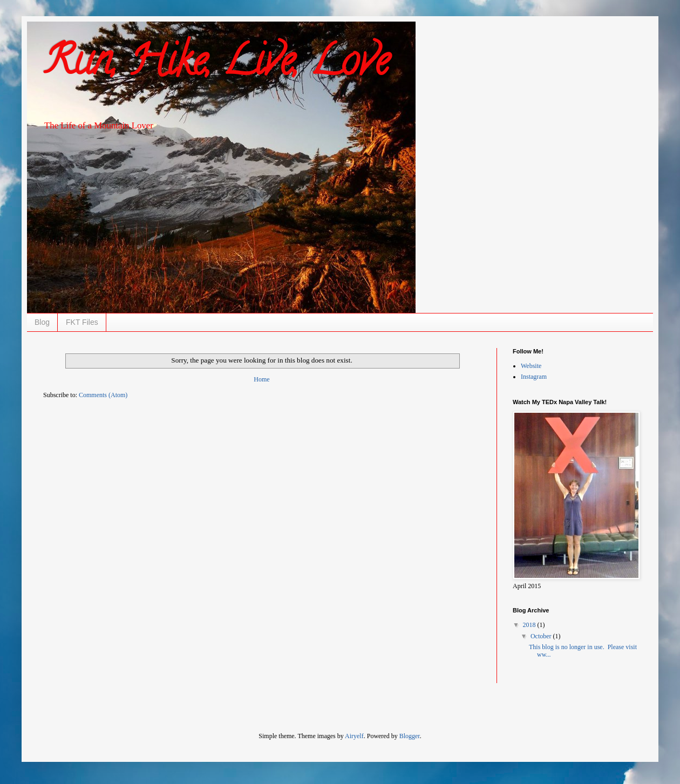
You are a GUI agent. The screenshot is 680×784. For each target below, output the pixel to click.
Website (531, 366)
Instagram (534, 377)
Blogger (410, 736)
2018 (530, 625)
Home (261, 379)
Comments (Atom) (103, 395)
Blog (42, 322)
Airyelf (354, 736)
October (542, 636)
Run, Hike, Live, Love (216, 65)
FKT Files (82, 322)
